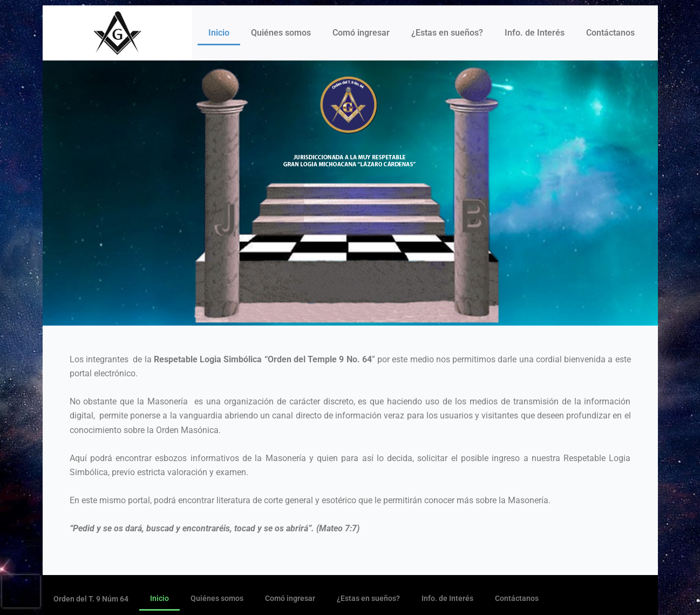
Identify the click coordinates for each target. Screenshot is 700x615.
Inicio (219, 33)
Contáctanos (610, 33)
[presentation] (21, 591)
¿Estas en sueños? (447, 33)
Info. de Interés (535, 33)
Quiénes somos (281, 33)
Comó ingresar (361, 33)
